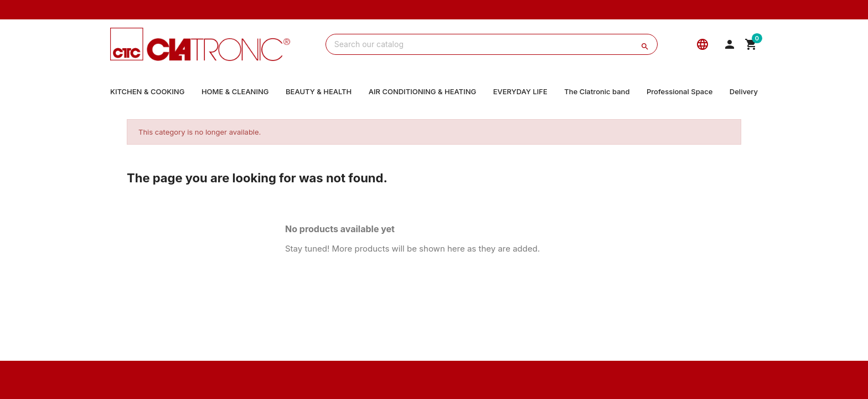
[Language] (702, 44)
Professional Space (680, 91)
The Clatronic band (597, 91)
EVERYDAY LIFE (520, 91)
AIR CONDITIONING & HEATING (422, 91)
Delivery (744, 91)
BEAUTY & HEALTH (319, 91)
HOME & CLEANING (235, 91)
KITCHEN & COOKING (147, 91)
